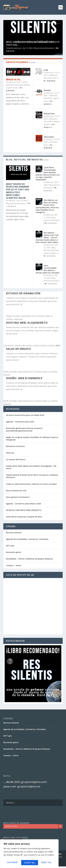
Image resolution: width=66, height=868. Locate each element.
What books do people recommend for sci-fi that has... (33, 43)
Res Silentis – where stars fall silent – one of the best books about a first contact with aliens (47, 238)
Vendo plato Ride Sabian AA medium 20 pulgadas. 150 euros (31, 467)
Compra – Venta (14, 565)
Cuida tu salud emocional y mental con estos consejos (31, 484)
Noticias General (14, 533)
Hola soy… (11, 453)
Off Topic (10, 546)
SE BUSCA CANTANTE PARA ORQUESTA (24, 510)
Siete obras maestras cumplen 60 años (24, 517)
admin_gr (17, 48)
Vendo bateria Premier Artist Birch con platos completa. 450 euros (32, 476)
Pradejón (56, 122)
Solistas (47, 124)
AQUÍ (58, 345)
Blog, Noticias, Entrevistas (44, 48)
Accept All (47, 863)
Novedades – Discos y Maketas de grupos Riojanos (29, 559)
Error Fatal (13, 80)
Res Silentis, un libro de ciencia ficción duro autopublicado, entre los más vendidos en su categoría (47, 206)
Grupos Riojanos (50, 253)
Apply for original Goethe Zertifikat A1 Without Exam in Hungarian (32, 438)
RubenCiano (49, 114)
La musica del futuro (16, 459)
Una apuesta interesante (18, 497)
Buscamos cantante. (16, 446)
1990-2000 (53, 96)
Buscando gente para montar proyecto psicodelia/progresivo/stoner (24, 429)
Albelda (26, 85)
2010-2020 (19, 85)
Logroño (9, 88)
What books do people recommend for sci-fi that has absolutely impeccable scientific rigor (18, 191)
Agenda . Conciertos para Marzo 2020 (23, 504)
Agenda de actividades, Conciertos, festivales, (27, 539)
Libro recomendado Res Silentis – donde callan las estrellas (48, 269)
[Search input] (31, 826)
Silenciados (49, 137)
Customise (12, 863)
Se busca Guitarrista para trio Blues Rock (25, 415)
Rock (15, 88)
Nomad (47, 90)
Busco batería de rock (16, 491)
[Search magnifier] (60, 826)
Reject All (29, 863)
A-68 (46, 70)
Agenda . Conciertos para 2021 (20, 422)
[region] (29, 854)
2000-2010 (10, 85)
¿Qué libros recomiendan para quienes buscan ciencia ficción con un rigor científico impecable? (48, 173)
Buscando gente (14, 552)
